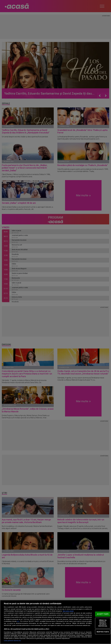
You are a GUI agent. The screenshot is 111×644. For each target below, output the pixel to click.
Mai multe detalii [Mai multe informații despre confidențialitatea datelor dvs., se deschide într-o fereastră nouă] (68, 611)
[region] (55, 622)
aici (18, 621)
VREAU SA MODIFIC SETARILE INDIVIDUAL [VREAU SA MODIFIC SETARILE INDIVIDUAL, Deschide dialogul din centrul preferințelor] (103, 623)
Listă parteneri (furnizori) (12, 641)
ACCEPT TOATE (103, 614)
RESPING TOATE (103, 632)
